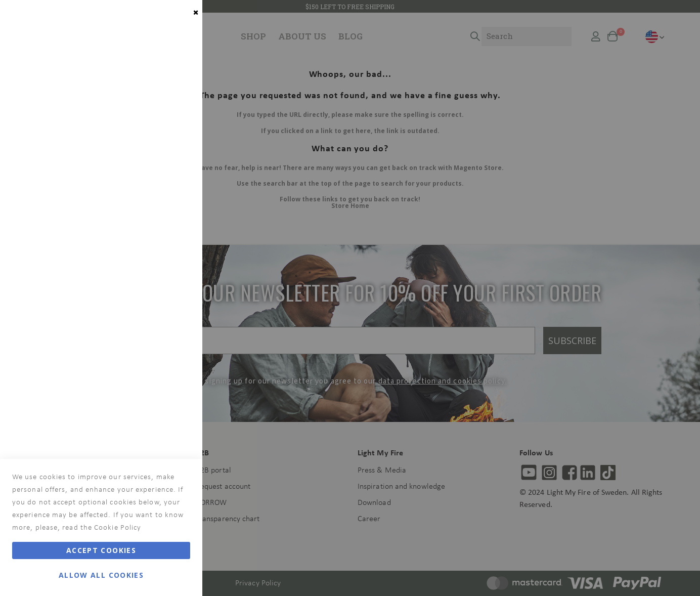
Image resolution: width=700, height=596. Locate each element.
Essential (174, 20)
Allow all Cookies (101, 575)
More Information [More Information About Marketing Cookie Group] (161, 236)
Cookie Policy (118, 528)
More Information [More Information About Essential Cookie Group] (161, 94)
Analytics (174, 280)
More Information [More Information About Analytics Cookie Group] (161, 341)
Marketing (174, 137)
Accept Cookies (101, 550)
